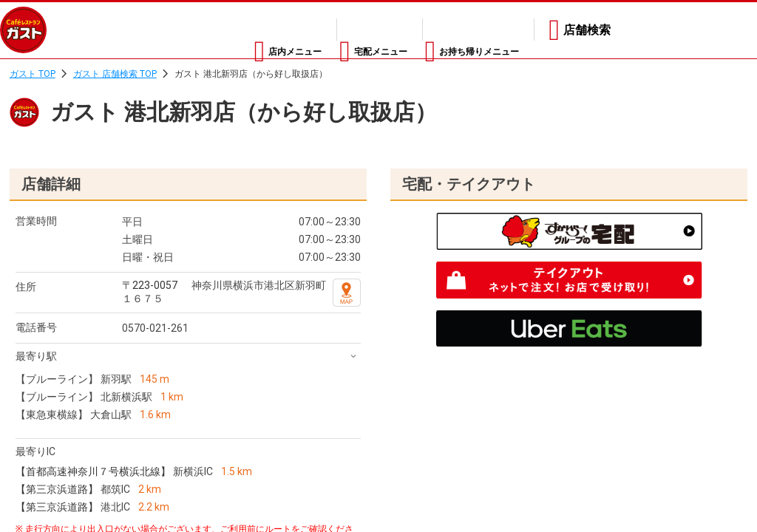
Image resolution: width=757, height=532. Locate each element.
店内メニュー (218, 30)
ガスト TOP (33, 74)
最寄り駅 (36, 356)
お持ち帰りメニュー (466, 30)
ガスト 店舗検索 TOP (115, 74)
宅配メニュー (333, 30)
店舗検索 (587, 30)
